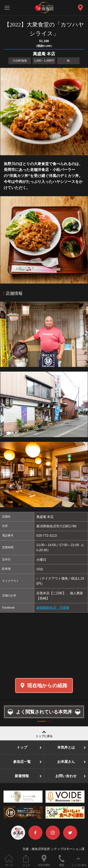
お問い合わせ (66, 776)
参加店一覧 (22, 762)
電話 (62, 860)
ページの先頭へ (79, 860)
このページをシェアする (26, 860)
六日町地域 (20, 61)
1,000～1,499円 (44, 61)
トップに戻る (44, 733)
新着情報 (22, 776)
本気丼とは (66, 747)
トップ (22, 747)
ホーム (9, 860)
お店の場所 (44, 860)
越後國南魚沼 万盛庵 (53, 608)
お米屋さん (66, 762)
